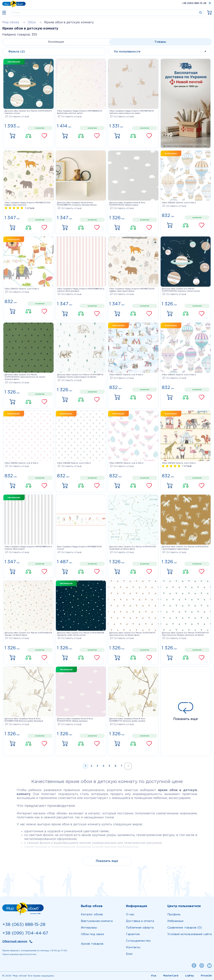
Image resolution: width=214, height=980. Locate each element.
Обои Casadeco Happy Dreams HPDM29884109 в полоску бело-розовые (81, 290)
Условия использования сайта (190, 934)
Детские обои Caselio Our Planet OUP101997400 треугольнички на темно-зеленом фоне (25, 377)
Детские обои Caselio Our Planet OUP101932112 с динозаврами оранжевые (185, 548)
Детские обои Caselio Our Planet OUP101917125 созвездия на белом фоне (133, 548)
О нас (130, 914)
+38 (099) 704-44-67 (25, 933)
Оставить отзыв (17, 117)
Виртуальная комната (97, 921)
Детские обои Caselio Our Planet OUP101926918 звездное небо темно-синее (80, 634)
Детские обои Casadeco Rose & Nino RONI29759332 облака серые (127, 204)
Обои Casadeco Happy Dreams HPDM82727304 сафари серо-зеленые (27, 204)
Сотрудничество (138, 941)
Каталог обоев (92, 914)
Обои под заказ (92, 934)
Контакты (133, 947)
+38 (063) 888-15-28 (194, 3)
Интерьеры (89, 928)
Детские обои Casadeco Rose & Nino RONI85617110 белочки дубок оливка (127, 720)
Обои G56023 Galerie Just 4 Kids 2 (22, 289)
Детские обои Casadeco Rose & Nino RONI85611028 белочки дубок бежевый (24, 720)
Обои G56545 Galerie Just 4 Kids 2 (179, 463)
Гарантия (133, 934)
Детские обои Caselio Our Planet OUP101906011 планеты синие (28, 112)
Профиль (174, 914)
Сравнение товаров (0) (185, 928)
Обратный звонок (15, 941)
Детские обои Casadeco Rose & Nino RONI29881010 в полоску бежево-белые (77, 204)
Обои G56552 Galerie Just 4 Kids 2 (21, 463)
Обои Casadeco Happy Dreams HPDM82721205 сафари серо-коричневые (132, 290)
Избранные (175, 921)
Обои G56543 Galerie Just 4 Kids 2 (179, 375)
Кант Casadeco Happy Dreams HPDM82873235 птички (79, 548)
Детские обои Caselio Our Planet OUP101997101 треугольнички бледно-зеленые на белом (185, 634)
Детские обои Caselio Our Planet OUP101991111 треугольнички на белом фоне (132, 634)
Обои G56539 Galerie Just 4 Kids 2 (126, 463)
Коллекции (56, 42)
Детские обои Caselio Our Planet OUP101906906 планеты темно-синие (181, 290)
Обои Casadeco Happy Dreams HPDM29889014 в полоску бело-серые (28, 548)
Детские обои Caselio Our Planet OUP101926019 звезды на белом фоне (28, 634)
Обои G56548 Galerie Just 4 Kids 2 (74, 463)
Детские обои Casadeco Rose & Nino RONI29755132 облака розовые (75, 720)
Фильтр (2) (17, 52)
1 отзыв (30, 208)
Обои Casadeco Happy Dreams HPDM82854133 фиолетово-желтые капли (80, 112)
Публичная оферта (140, 928)
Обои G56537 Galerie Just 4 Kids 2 (126, 375)
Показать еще (186, 711)
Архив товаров (92, 944)
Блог (129, 954)
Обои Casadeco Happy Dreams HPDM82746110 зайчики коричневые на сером (132, 112)
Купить (12, 136)
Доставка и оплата (140, 921)
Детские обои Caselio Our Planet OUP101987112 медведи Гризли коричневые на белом (80, 376)
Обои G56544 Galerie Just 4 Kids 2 (179, 203)
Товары (160, 42)
